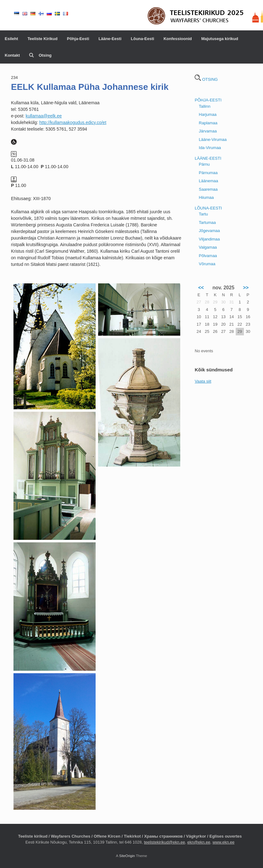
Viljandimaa (209, 239)
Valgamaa (208, 247)
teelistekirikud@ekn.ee (164, 842)
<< (201, 288)
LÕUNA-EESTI (208, 208)
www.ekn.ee (224, 842)
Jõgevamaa (209, 231)
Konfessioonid (178, 39)
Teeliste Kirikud (43, 39)
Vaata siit (203, 381)
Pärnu (204, 164)
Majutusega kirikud (220, 39)
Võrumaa (207, 264)
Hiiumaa (206, 197)
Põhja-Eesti (78, 39)
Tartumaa (207, 222)
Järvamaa (208, 131)
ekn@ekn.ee (199, 842)
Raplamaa (208, 123)
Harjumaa (208, 114)
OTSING (206, 79)
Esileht (11, 39)
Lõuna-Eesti (142, 39)
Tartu (203, 214)
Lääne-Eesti (110, 39)
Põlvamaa (208, 256)
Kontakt (12, 55)
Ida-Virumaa (210, 148)
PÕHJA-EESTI (208, 100)
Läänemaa (208, 181)
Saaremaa (208, 189)
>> (246, 288)
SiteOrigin (127, 856)
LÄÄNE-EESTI (208, 158)
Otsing (40, 55)
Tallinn (205, 106)
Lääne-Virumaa (213, 139)
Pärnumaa (208, 173)
